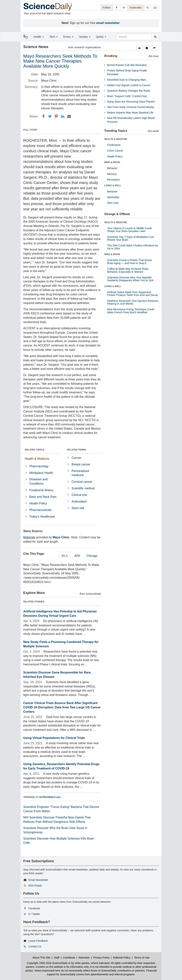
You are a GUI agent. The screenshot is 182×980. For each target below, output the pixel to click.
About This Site (42, 958)
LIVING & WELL (113, 185)
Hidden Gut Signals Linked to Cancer (129, 85)
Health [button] (39, 37)
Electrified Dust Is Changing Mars (127, 80)
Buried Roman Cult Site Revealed (127, 65)
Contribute (69, 958)
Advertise (84, 958)
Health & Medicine (37, 459)
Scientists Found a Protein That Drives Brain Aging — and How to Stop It (130, 262)
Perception (113, 180)
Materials (29, 537)
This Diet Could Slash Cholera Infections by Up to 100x (133, 247)
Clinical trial (79, 495)
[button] (140, 48)
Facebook (34, 908)
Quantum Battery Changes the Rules (129, 91)
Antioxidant (79, 501)
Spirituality (113, 197)
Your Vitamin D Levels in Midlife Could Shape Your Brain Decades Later (129, 230)
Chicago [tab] (92, 556)
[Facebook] (43, 116)
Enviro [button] (68, 37)
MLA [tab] (65, 556)
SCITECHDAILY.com (50, 797)
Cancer (77, 458)
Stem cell (78, 508)
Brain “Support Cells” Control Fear (127, 96)
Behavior (112, 168)
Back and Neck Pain (43, 497)
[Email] (69, 116)
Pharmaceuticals (40, 510)
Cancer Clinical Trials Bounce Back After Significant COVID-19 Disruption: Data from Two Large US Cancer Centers (62, 707)
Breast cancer (81, 464)
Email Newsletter (38, 880)
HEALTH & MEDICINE (116, 139)
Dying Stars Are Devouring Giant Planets (131, 102)
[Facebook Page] (117, 7)
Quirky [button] (101, 37)
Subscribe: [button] (136, 8)
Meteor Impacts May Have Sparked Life (130, 113)
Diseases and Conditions (38, 481)
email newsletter (108, 23)
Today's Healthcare (42, 517)
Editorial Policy (122, 958)
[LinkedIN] (63, 116)
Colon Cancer (115, 151)
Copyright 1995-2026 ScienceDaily (47, 963)
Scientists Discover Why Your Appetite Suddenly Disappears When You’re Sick (130, 279)
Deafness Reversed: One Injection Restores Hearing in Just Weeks (133, 302)
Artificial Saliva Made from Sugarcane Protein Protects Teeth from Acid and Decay (133, 294)
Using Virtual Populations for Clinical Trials (54, 738)
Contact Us (35, 946)
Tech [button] (54, 37)
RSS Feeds (35, 886)
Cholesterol (114, 145)
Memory (112, 174)
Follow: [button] (107, 8)
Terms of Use (142, 958)
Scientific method (83, 488)
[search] (155, 37)
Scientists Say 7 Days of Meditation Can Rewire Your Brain (131, 238)
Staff (57, 958)
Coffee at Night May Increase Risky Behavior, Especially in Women (128, 270)
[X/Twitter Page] (124, 7)
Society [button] (85, 37)
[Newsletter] (155, 7)
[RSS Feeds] (148, 7)
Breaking (111, 56)
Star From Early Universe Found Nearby (131, 107)
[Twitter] (50, 116)
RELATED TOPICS (35, 450)
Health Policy (38, 503)
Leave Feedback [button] (38, 941)
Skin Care (113, 203)
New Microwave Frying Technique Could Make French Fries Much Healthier (131, 311)
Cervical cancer (82, 482)
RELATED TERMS (77, 450)
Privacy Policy (101, 958)
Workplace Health (41, 473)
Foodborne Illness (41, 490)
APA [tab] (77, 556)
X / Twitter (34, 914)
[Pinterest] (56, 116)
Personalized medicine (80, 473)
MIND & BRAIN (112, 162)
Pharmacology (39, 466)
